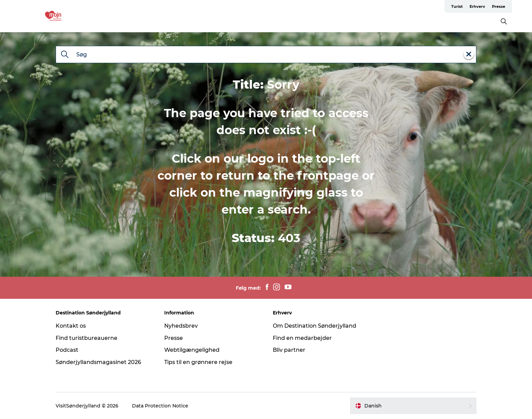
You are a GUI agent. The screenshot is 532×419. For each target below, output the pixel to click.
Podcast (67, 350)
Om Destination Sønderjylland (315, 326)
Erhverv (477, 6)
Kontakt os (71, 326)
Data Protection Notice (160, 406)
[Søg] (65, 55)
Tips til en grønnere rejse (198, 362)
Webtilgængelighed (192, 350)
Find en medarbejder (302, 338)
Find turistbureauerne (87, 338)
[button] (413, 406)
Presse (499, 6)
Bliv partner (289, 350)
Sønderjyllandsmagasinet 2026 (98, 362)
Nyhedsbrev (181, 326)
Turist (457, 6)
